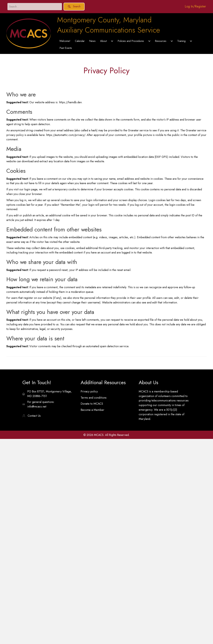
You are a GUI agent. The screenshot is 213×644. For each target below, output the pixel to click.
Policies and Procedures (131, 41)
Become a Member (92, 410)
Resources (161, 41)
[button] (74, 7)
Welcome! (65, 41)
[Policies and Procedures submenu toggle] (149, 41)
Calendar (80, 41)
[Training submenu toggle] (191, 41)
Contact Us (34, 416)
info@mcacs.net (37, 407)
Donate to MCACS (92, 404)
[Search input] (35, 7)
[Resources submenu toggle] (172, 41)
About (103, 41)
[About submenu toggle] (112, 41)
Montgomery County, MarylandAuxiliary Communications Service (109, 25)
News (92, 41)
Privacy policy (89, 391)
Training (181, 41)
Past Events (66, 48)
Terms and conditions (94, 398)
